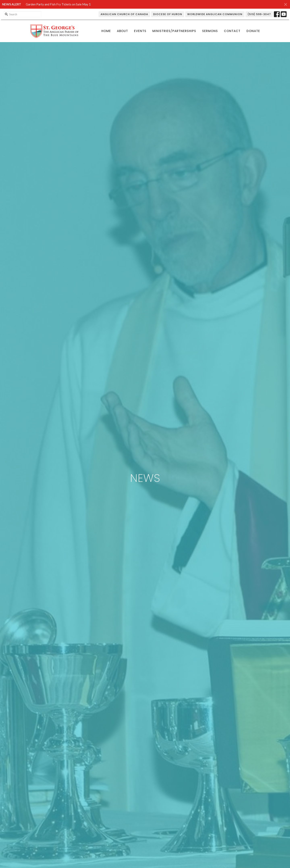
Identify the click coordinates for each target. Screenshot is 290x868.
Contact (232, 31)
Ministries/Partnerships (174, 31)
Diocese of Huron (168, 14)
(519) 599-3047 (259, 14)
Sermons (210, 31)
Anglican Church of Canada (124, 14)
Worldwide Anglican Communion (215, 14)
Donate (253, 31)
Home (106, 31)
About (122, 31)
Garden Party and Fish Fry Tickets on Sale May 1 (58, 4)
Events (140, 31)
